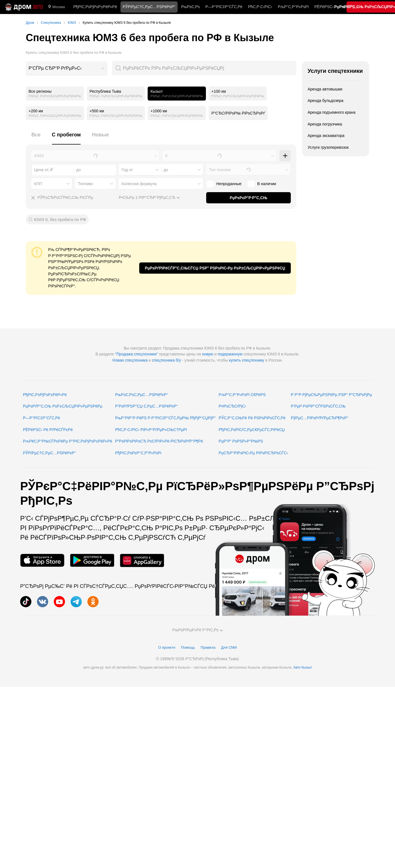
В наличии (267, 184)
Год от (127, 170)
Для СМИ (229, 647)
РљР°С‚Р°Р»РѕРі (293, 7)
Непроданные (229, 184)
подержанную (230, 354)
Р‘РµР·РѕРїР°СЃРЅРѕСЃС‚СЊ (318, 406)
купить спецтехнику (247, 360)
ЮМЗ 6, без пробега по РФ (60, 219)
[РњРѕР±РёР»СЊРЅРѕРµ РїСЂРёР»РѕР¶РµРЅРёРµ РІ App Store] (42, 560)
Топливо (85, 184)
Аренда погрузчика (325, 124)
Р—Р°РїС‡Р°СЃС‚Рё (224, 7)
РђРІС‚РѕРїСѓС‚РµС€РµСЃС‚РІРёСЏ (252, 430)
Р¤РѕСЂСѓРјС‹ (233, 406)
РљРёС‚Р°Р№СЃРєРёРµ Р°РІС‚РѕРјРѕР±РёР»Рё (68, 441)
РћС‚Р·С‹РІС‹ (260, 7)
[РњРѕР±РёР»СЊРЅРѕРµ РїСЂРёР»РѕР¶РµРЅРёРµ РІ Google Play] (92, 560)
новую (208, 354)
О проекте (167, 647)
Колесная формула (139, 184)
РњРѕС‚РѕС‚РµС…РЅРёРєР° (142, 395)
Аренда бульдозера (326, 101)
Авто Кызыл (303, 667)
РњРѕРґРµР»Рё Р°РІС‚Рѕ (197, 630)
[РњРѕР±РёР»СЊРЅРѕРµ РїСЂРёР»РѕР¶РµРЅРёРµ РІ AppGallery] (142, 560)
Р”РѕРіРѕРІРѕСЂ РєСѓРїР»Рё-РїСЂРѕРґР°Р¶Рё (159, 441)
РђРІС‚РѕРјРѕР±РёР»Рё (95, 7)
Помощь (188, 647)
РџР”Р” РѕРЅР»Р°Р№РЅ (241, 441)
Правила (208, 647)
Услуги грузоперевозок (328, 147)
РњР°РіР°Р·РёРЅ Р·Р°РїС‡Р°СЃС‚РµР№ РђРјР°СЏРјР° (165, 418)
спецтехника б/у (166, 360)
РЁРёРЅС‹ (324, 7)
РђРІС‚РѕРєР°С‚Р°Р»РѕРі (138, 453)
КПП (38, 184)
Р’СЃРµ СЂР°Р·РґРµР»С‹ (55, 68)
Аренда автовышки (325, 89)
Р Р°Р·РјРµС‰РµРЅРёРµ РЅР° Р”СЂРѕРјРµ (331, 395)
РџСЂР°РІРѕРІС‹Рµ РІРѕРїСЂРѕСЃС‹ (253, 453)
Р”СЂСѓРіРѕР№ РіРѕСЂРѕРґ (238, 113)
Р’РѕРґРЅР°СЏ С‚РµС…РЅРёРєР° (147, 406)
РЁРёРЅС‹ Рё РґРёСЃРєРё (48, 430)
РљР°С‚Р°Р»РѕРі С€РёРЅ (242, 395)
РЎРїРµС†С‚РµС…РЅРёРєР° (49, 453)
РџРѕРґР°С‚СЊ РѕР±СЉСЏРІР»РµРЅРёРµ (63, 406)
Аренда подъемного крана (332, 112)
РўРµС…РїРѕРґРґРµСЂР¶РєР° (320, 418)
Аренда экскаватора (326, 136)
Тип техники (220, 170)
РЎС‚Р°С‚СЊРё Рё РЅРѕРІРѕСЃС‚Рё (252, 418)
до (166, 170)
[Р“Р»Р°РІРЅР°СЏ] (24, 7)
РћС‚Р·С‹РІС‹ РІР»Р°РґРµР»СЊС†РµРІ (151, 430)
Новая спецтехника (130, 360)
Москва (56, 7)
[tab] (36, 138)
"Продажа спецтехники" (137, 354)
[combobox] (66, 68)
